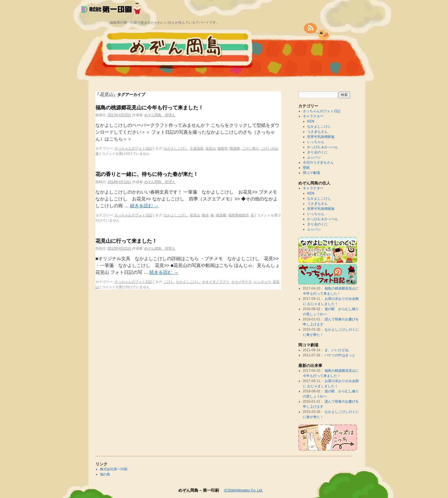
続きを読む (144, 206)
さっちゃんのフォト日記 (133, 148)
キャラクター (313, 116)
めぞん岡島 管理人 (160, 115)
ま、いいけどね (337, 350)
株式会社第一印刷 (114, 469)
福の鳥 (105, 474)
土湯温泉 (197, 148)
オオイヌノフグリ (216, 282)
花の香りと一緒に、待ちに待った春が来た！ (147, 174)
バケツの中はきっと (340, 355)
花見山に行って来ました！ (126, 241)
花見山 (211, 148)
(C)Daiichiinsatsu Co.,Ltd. (243, 490)
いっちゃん (316, 142)
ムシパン (314, 157)
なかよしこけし (176, 148)
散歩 (205, 215)
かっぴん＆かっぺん (323, 147)
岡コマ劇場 (311, 173)
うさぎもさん (317, 132)
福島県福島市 (239, 215)
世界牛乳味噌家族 (321, 137)
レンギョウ (262, 282)
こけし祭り (251, 148)
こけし (169, 282)
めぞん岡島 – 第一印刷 (199, 490)
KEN (311, 121)
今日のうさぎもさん (318, 162)
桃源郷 (235, 148)
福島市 (223, 148)
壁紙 (306, 168)
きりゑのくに (317, 152)
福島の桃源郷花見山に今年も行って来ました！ (149, 108)
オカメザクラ (241, 282)
